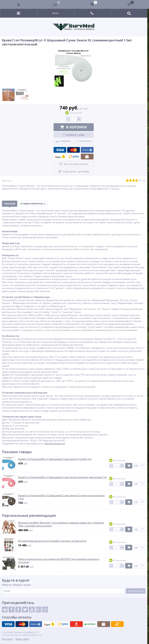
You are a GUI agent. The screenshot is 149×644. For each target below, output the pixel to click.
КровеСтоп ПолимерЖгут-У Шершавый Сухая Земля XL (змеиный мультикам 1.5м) (61, 497)
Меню (55, 13)
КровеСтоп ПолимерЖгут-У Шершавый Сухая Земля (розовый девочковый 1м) (62, 477)
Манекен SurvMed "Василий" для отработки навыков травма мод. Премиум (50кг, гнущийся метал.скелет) (61, 524)
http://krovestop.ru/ (55, 443)
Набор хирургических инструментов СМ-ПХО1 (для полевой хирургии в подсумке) (59, 561)
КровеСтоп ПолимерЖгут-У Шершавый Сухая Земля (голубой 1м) (55, 459)
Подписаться (136, 591)
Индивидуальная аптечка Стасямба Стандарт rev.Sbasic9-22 (52, 541)
